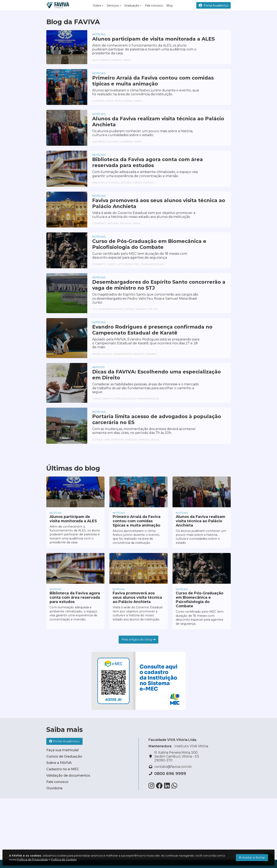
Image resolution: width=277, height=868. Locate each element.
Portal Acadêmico (213, 5)
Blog (169, 5)
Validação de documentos (68, 775)
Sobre (97, 5)
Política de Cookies (64, 859)
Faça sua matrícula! (62, 750)
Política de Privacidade (33, 859)
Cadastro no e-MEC (63, 769)
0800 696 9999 (170, 774)
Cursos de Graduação (64, 756)
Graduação (132, 5)
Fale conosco (154, 5)
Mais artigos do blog (138, 639)
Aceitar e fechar (252, 858)
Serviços (113, 5)
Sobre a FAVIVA (59, 763)
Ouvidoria (54, 788)
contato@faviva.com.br (173, 767)
